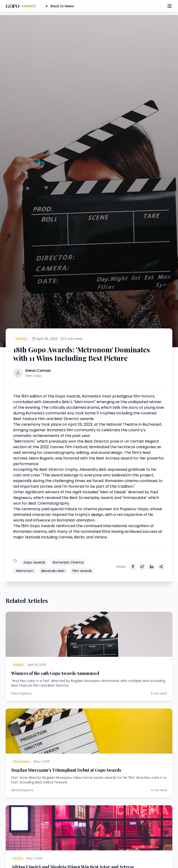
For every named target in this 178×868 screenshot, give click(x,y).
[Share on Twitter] (142, 567)
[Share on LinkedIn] (152, 567)
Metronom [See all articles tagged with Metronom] (25, 571)
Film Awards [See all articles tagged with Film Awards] (82, 571)
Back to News (59, 6)
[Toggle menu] (170, 6)
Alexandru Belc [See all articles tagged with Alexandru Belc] (53, 571)
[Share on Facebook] (133, 567)
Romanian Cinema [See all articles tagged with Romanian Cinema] (68, 562)
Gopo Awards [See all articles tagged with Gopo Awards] (34, 562)
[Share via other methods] (161, 567)
